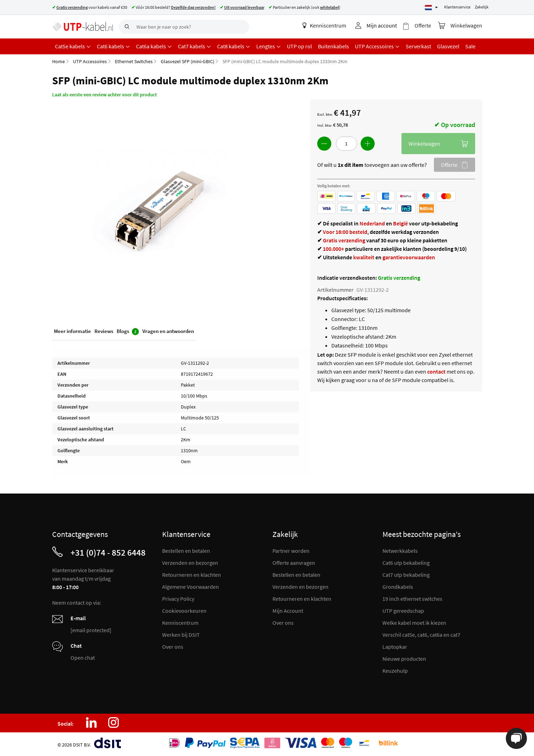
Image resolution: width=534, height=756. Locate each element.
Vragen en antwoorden (168, 331)
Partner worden (291, 551)
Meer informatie (72, 331)
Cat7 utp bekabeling (406, 575)
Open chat (83, 658)
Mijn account (382, 25)
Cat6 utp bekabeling (406, 563)
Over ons (173, 647)
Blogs (128, 331)
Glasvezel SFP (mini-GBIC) (188, 61)
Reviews (104, 331)
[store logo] (83, 26)
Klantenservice (457, 7)
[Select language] (431, 8)
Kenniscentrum (324, 25)
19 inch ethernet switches (412, 599)
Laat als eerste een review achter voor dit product (105, 95)
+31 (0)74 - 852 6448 (108, 552)
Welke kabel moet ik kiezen (414, 623)
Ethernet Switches (134, 61)
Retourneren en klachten (192, 575)
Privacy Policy (178, 599)
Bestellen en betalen (186, 551)
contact (436, 371)
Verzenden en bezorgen (190, 563)
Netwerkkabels (400, 551)
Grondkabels (398, 587)
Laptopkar (395, 647)
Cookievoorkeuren (184, 611)
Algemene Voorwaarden (191, 587)
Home (59, 61)
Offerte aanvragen (294, 563)
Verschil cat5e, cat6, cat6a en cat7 (421, 635)
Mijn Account (288, 611)
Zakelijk (482, 7)
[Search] (126, 27)
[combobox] (184, 27)
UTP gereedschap (403, 611)
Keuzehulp (395, 671)
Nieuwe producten (404, 659)
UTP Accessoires (90, 61)
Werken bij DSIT (181, 635)
